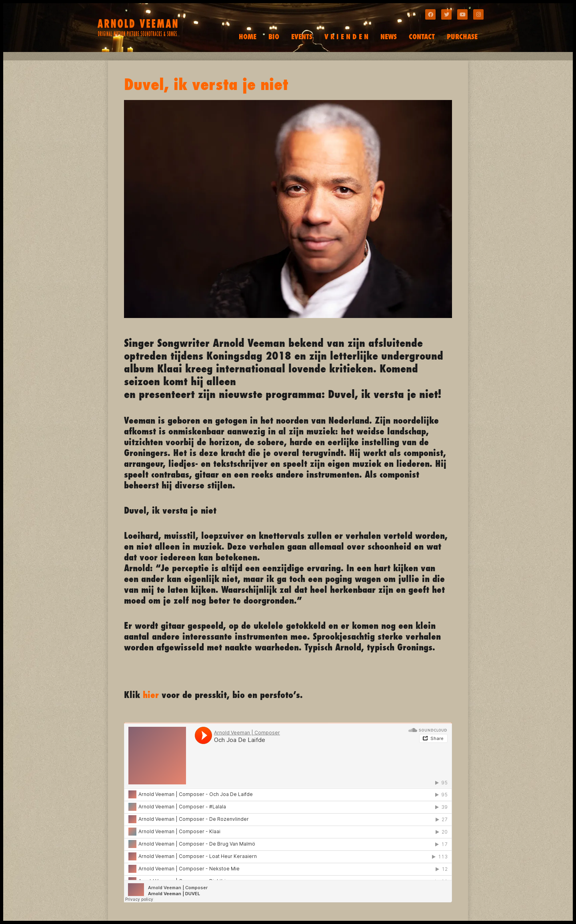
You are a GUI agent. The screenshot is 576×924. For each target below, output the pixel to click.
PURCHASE (462, 37)
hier (151, 695)
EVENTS (302, 37)
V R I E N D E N (346, 37)
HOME (248, 37)
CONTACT (422, 37)
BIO (274, 37)
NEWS (389, 37)
